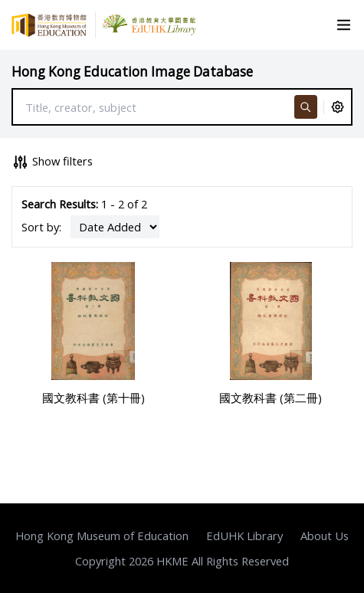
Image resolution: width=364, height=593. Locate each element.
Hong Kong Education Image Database (132, 72)
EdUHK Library (244, 536)
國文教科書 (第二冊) (271, 398)
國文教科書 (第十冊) (93, 398)
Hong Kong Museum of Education (102, 536)
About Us (325, 536)
